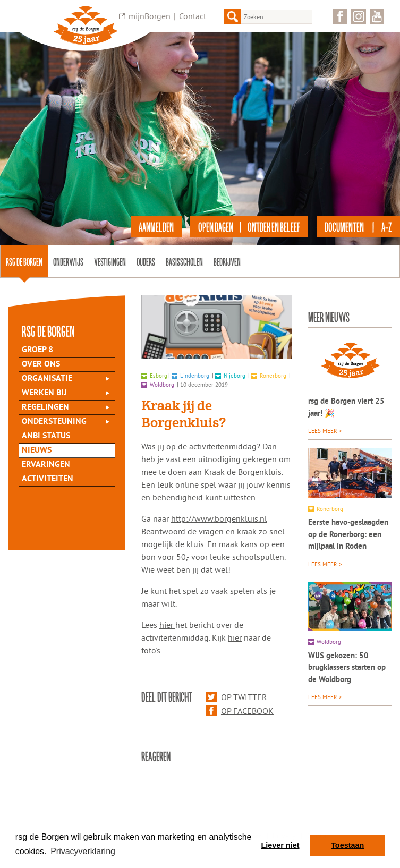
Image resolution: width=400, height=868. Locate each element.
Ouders (146, 261)
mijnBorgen (150, 16)
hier (167, 625)
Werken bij (44, 393)
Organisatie (47, 379)
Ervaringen (46, 465)
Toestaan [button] (347, 845)
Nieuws (37, 450)
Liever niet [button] (280, 845)
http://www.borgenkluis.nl (219, 518)
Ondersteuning (54, 422)
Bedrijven (227, 261)
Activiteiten (48, 479)
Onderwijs (68, 261)
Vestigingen (110, 261)
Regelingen (45, 407)
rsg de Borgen (24, 261)
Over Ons (41, 364)
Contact (193, 16)
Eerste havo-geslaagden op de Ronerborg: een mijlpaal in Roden (348, 535)
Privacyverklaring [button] (83, 851)
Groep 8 (37, 350)
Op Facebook (240, 711)
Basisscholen (184, 261)
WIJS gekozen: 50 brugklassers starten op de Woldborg (347, 668)
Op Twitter (237, 697)
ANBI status (46, 436)
